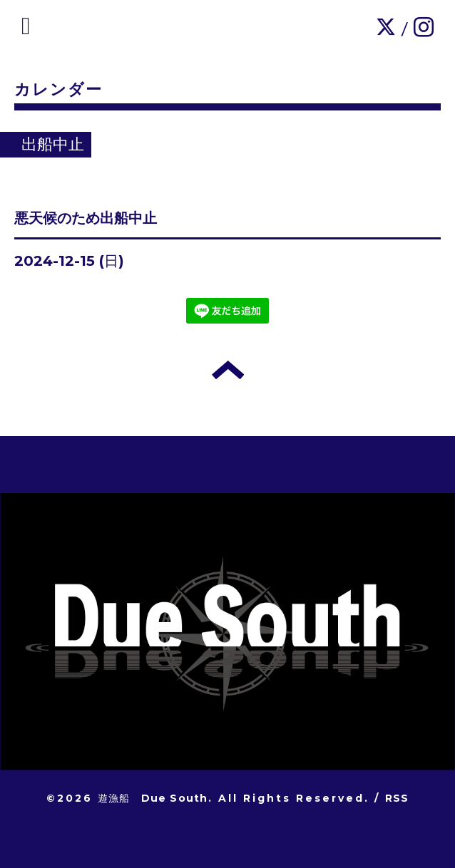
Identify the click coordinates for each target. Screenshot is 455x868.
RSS (397, 798)
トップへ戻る (228, 370)
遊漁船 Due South (153, 798)
